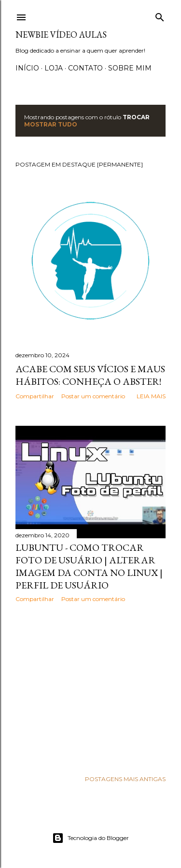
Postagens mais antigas (125, 779)
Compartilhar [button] (35, 396)
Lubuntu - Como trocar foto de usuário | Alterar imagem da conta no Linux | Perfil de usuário (89, 566)
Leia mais (151, 396)
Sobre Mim (130, 68)
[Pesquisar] (160, 15)
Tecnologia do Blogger (90, 838)
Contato (85, 68)
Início (27, 68)
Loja (54, 68)
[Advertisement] (90, 687)
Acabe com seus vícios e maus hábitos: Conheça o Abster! (90, 375)
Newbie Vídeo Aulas (61, 35)
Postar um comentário (93, 396)
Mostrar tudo (51, 124)
